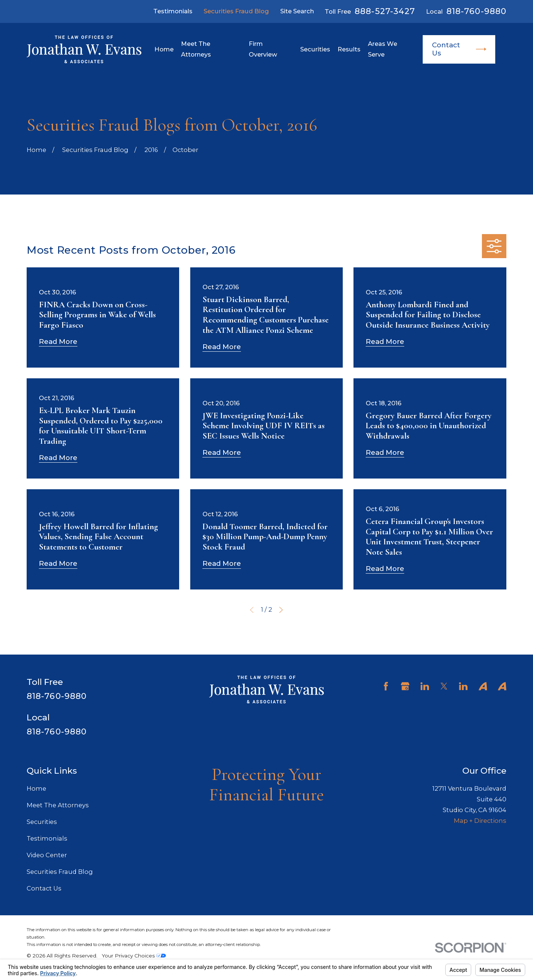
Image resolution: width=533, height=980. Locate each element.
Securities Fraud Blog (236, 11)
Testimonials (173, 11)
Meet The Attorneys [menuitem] (196, 49)
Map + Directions (480, 821)
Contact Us (459, 49)
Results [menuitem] (349, 49)
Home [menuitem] (164, 49)
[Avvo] (483, 686)
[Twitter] (444, 686)
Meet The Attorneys (58, 805)
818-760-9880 (476, 11)
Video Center (47, 855)
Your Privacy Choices (134, 956)
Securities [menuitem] (315, 49)
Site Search (297, 11)
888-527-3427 (385, 11)
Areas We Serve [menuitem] (383, 49)
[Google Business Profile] (405, 686)
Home (36, 788)
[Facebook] (386, 686)
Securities (42, 822)
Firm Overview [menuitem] (263, 49)
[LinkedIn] (425, 686)
